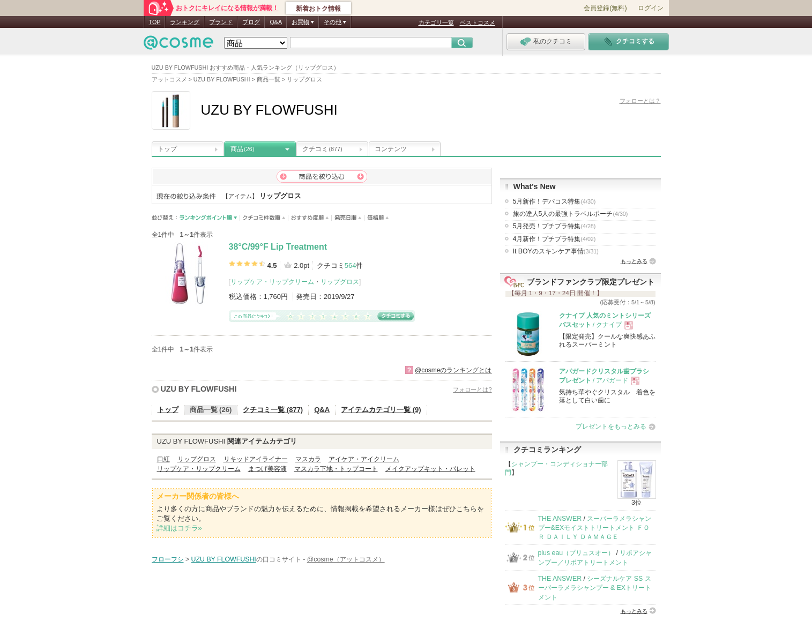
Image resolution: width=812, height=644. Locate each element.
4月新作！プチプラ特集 (554, 239)
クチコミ (322, 149)
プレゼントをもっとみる (611, 426)
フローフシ (168, 559)
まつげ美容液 (267, 469)
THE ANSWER (560, 519)
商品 (242, 149)
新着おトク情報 (318, 9)
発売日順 (348, 218)
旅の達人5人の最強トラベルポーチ (571, 214)
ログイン (651, 8)
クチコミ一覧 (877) (273, 410)
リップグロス (340, 282)
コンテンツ (391, 149)
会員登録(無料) (605, 8)
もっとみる (634, 261)
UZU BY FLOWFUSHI (199, 389)
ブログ (251, 22)
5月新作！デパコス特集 (554, 201)
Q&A (276, 22)
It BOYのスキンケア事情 (556, 251)
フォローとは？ (640, 101)
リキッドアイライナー (256, 459)
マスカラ (308, 459)
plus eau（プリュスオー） (576, 553)
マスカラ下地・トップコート (336, 469)
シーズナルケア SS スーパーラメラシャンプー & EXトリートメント (595, 588)
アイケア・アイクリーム (364, 459)
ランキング (185, 22)
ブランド (221, 22)
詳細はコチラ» (179, 528)
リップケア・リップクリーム (272, 282)
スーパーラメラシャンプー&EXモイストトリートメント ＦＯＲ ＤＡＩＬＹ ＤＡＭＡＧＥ (595, 528)
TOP (155, 22)
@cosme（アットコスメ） (346, 559)
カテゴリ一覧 (436, 23)
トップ (167, 149)
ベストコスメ (478, 23)
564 (351, 265)
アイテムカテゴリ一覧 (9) (381, 410)
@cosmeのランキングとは (453, 370)
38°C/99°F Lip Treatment (278, 247)
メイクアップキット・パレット (430, 469)
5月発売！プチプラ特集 (554, 226)
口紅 (163, 459)
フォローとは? (472, 390)
